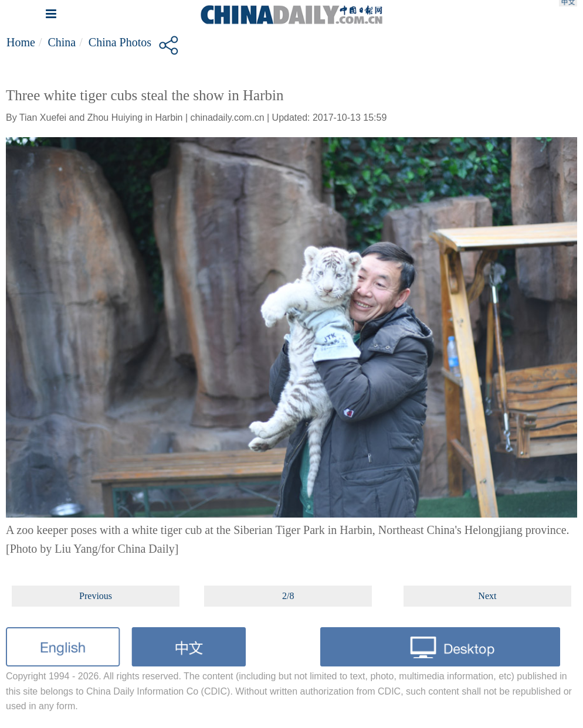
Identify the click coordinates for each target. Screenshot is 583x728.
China (62, 42)
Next (487, 596)
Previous (96, 596)
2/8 (288, 596)
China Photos (120, 42)
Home (21, 42)
